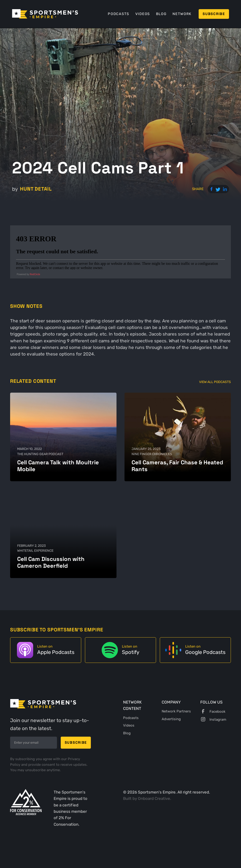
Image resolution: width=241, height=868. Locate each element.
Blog (161, 14)
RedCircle (35, 274)
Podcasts (118, 14)
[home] (45, 14)
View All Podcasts (215, 382)
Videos (143, 14)
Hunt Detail (36, 189)
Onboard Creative (154, 798)
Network (182, 14)
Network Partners (176, 711)
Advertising (171, 719)
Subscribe (214, 14)
